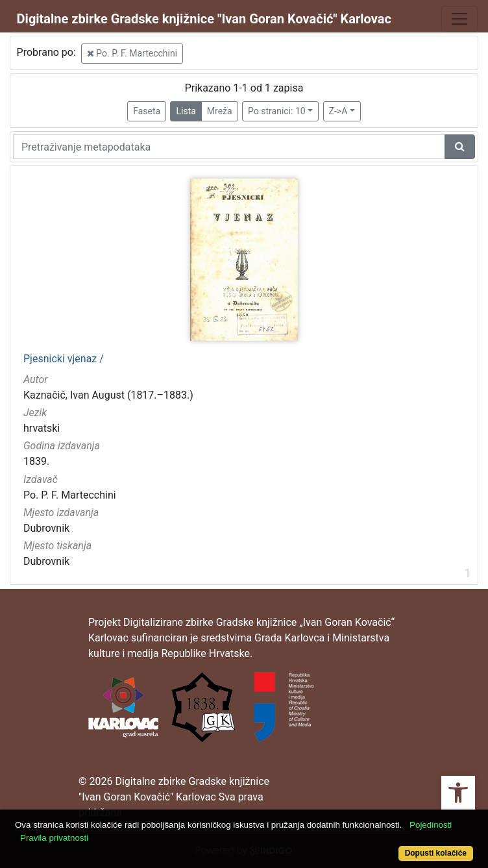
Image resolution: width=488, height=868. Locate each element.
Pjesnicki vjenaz (64, 359)
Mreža (220, 111)
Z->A (338, 111)
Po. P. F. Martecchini (132, 53)
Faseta (147, 111)
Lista (186, 111)
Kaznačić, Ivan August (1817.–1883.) (108, 395)
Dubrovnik (46, 528)
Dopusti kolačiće (436, 853)
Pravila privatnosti (54, 838)
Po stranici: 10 (277, 111)
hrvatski (42, 428)
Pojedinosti (431, 825)
